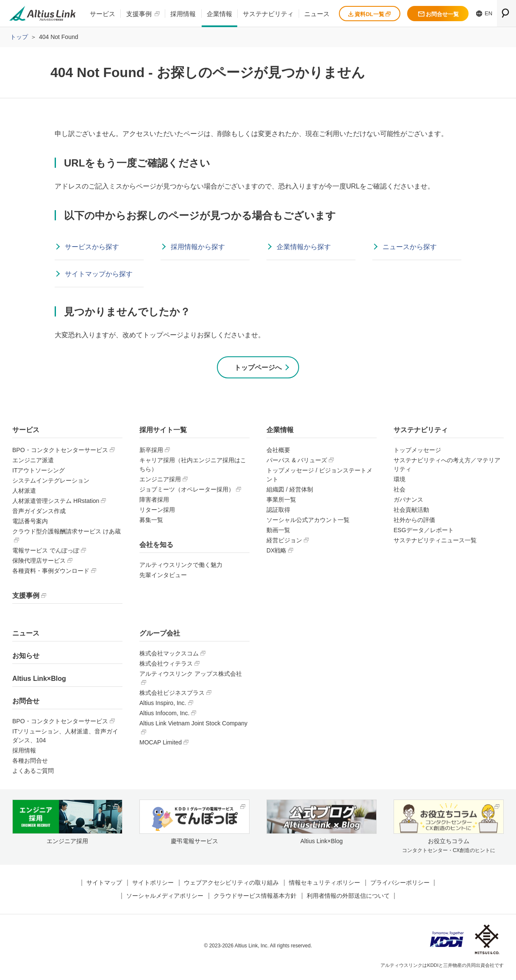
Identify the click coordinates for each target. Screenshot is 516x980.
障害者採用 (154, 501)
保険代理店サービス (39, 562)
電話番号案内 (30, 523)
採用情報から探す (198, 247)
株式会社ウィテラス (166, 665)
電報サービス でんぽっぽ (46, 552)
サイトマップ (104, 885)
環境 (399, 481)
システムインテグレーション (51, 482)
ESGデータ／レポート (424, 532)
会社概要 (278, 452)
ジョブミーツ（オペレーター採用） (187, 491)
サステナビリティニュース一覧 (435, 542)
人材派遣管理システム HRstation (56, 502)
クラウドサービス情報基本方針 (255, 898)
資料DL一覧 (369, 14)
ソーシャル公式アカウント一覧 (308, 522)
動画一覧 (278, 532)
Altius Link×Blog (39, 680)
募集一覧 (151, 522)
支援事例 (139, 14)
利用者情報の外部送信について (348, 898)
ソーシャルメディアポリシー (165, 898)
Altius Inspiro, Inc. (163, 705)
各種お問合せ (30, 763)
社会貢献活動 (411, 511)
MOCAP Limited (161, 744)
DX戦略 (276, 552)
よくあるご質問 (33, 773)
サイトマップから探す (99, 274)
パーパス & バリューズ (297, 462)
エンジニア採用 (160, 481)
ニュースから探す (410, 247)
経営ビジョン (284, 542)
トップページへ (258, 368)
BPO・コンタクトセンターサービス (60, 452)
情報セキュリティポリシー (325, 885)
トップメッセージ (417, 452)
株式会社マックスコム (169, 655)
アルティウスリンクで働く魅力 (181, 566)
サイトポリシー (153, 885)
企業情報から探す (304, 247)
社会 (399, 491)
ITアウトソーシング (39, 472)
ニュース (317, 14)
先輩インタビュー (163, 577)
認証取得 (278, 511)
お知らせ (26, 658)
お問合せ (26, 703)
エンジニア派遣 (33, 462)
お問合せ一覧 (438, 14)
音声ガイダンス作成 (39, 513)
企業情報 (219, 14)
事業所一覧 (281, 501)
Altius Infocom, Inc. (164, 715)
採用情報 (183, 14)
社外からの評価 (414, 522)
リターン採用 (157, 511)
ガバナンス (408, 501)
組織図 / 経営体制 (290, 491)
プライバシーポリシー (400, 885)
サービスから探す (92, 247)
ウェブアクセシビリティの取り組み (231, 885)
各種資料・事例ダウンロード (51, 572)
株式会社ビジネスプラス (172, 694)
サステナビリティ (268, 14)
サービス (103, 14)
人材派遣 (24, 492)
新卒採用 (151, 452)
